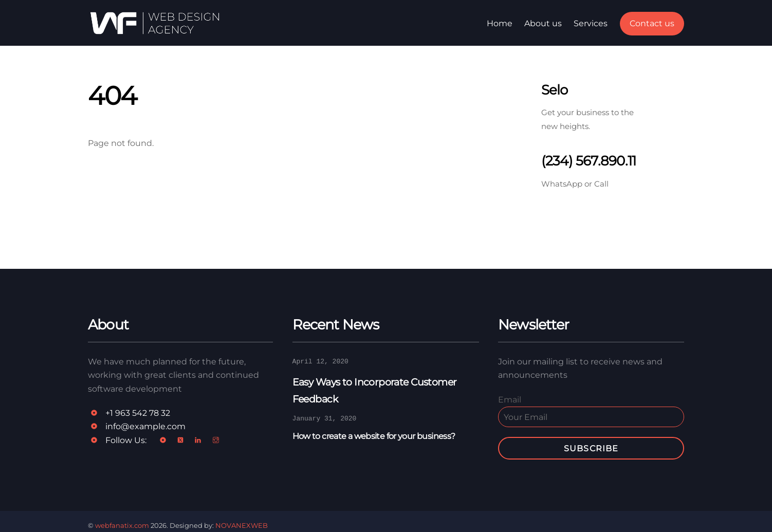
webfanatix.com (122, 525)
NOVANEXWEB (242, 525)
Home (500, 23)
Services (591, 23)
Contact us (652, 23)
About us (543, 23)
